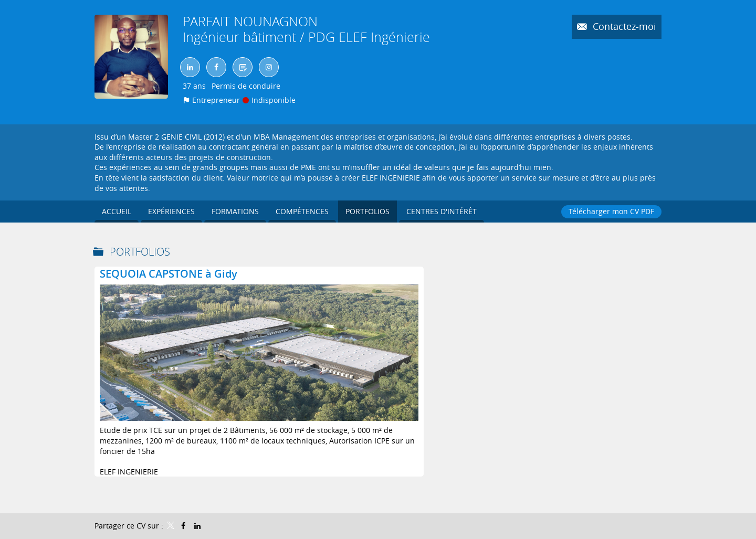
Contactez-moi (623, 26)
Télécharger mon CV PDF (611, 211)
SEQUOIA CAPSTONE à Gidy (169, 274)
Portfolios (140, 252)
